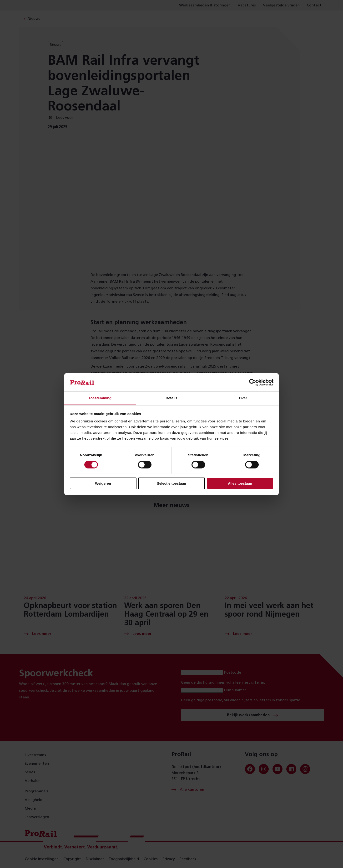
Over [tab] (243, 398)
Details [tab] (171, 398)
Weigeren (103, 483)
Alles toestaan (240, 483)
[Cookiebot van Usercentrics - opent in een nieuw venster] (253, 382)
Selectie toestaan (172, 483)
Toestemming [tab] (100, 398)
